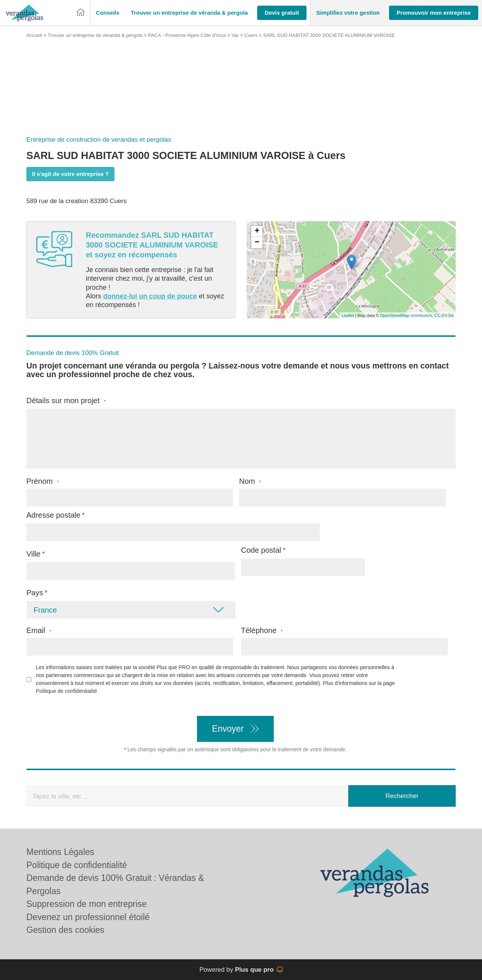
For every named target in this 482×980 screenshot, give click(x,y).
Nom (250, 481)
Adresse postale (53, 515)
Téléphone (262, 631)
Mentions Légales (60, 852)
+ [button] (257, 231)
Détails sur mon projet (66, 401)
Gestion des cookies (65, 930)
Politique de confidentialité (66, 691)
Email (39, 631)
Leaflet (348, 315)
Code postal (261, 550)
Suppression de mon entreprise (87, 904)
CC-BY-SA (444, 315)
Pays (35, 593)
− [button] (257, 243)
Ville (33, 554)
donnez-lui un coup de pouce (150, 296)
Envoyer (228, 729)
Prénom (43, 481)
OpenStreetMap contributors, (407, 315)
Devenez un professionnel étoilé (88, 917)
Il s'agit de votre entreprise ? (70, 174)
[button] (108, 13)
